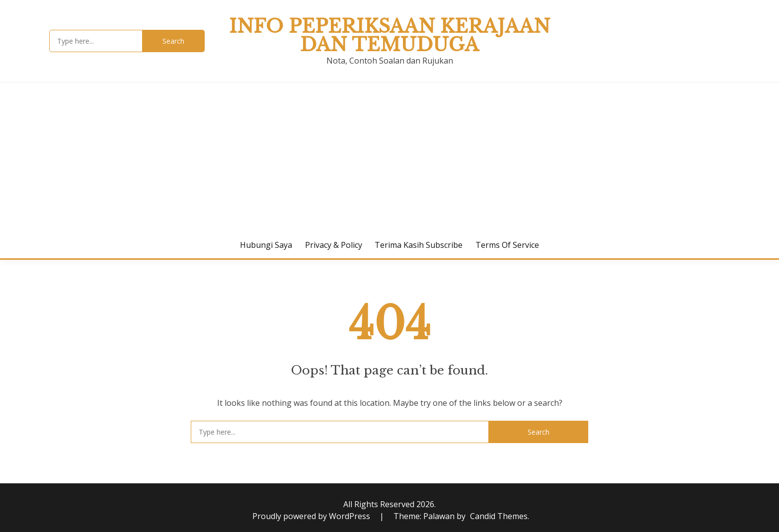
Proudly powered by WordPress (312, 516)
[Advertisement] (389, 157)
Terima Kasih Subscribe (419, 245)
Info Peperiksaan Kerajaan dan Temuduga (389, 36)
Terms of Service (507, 245)
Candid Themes (499, 516)
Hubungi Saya (266, 245)
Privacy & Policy (334, 245)
